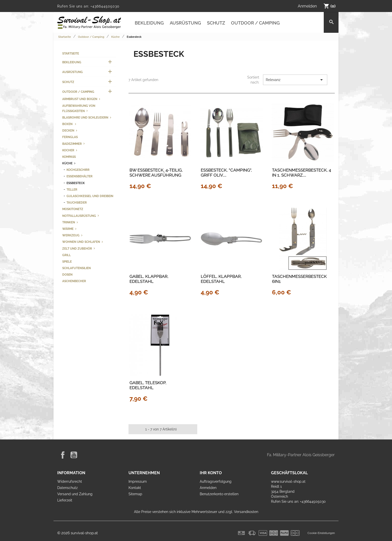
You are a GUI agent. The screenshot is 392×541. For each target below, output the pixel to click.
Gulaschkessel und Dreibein (90, 196)
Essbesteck (76, 183)
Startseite (71, 53)
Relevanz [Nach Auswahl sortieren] (295, 80)
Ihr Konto (211, 473)
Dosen (67, 275)
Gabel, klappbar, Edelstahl (149, 279)
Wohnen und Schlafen (81, 242)
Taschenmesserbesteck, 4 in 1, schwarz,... (301, 173)
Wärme (68, 229)
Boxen (68, 124)
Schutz (216, 23)
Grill (66, 255)
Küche (67, 163)
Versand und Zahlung (75, 494)
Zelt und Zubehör (77, 248)
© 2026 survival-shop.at (77, 533)
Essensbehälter (79, 176)
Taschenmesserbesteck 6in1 (299, 279)
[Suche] (331, 22)
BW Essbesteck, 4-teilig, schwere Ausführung (156, 173)
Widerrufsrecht (70, 481)
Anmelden (208, 488)
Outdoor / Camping (255, 23)
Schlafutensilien (76, 268)
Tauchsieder (77, 202)
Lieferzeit (65, 500)
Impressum (138, 481)
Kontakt (135, 488)
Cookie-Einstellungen (321, 533)
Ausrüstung (185, 23)
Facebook (63, 455)
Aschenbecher (74, 281)
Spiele (67, 261)
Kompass (69, 157)
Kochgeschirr (78, 170)
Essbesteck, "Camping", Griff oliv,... (226, 173)
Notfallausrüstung (79, 216)
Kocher (68, 150)
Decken (68, 130)
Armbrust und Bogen (80, 99)
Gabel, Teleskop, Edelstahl (148, 385)
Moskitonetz (73, 209)
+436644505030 (105, 6)
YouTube (74, 455)
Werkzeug (71, 235)
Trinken (69, 222)
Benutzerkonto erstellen (219, 494)
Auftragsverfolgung (216, 481)
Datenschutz (67, 488)
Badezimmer (72, 144)
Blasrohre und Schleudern (85, 117)
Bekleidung (149, 23)
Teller (72, 189)
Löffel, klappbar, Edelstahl (221, 279)
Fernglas (70, 137)
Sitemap (135, 494)
